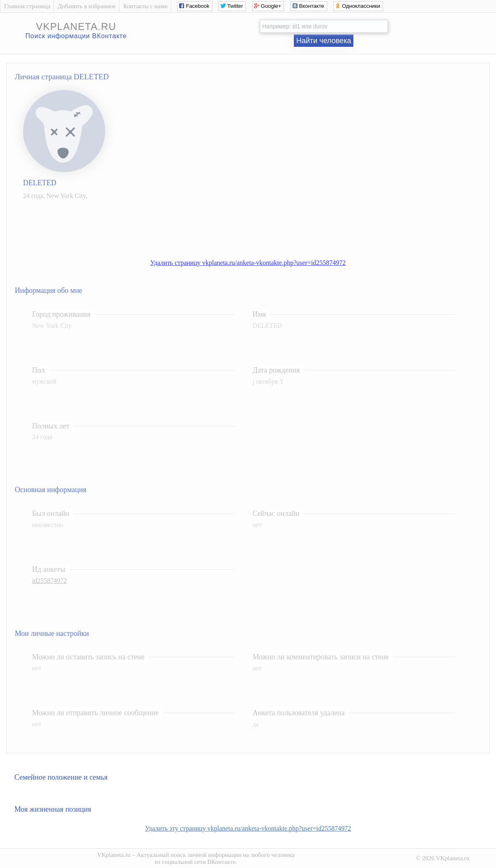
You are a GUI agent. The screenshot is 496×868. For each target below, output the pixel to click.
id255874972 (49, 581)
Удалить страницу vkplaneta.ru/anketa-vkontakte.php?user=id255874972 (248, 263)
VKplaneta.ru (114, 855)
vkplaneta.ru (76, 26)
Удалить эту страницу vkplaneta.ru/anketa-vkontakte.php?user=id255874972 (248, 828)
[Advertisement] (256, 225)
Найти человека (324, 41)
